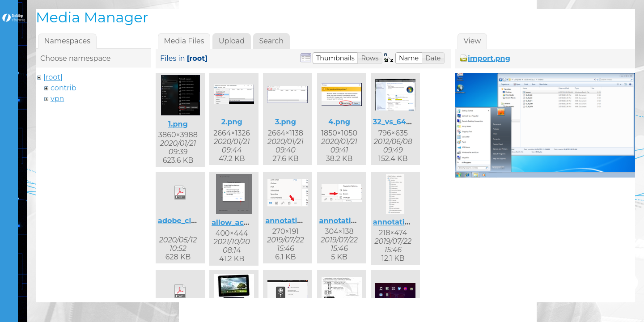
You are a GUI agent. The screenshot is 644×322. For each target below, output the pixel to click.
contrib (64, 88)
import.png (489, 58)
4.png (339, 122)
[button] (335, 58)
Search (271, 41)
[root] (53, 77)
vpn (57, 99)
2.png (232, 122)
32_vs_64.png (398, 122)
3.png (286, 122)
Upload (232, 41)
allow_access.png (244, 222)
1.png (178, 124)
